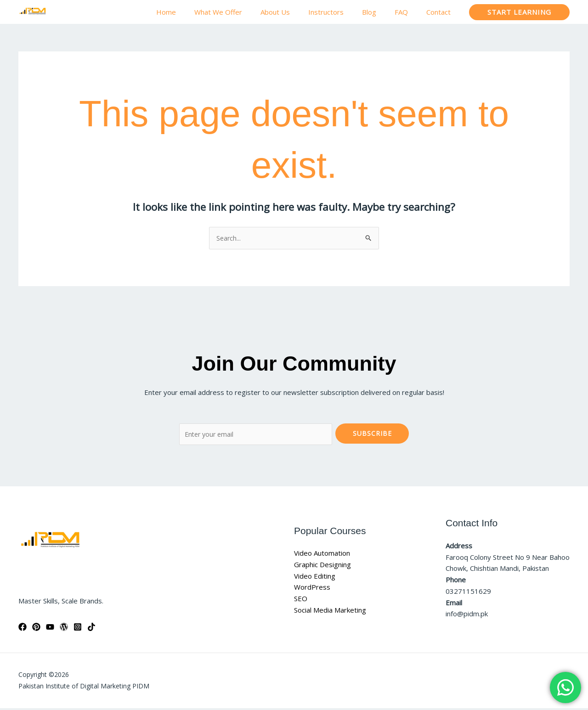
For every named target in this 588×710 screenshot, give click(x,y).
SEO (301, 600)
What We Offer (243, 12)
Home (196, 12)
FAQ (408, 12)
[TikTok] (91, 629)
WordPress (312, 589)
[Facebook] (23, 629)
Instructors (342, 12)
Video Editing (315, 577)
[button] (519, 12)
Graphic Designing (322, 566)
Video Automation (322, 555)
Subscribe (372, 434)
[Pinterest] (36, 629)
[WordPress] (64, 629)
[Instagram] (78, 629)
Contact (441, 12)
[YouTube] (50, 629)
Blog (381, 12)
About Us (296, 12)
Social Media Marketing (330, 612)
